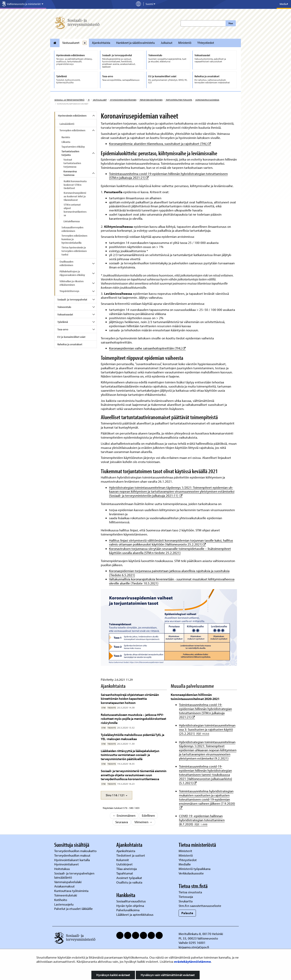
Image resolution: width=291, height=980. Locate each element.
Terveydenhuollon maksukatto (76, 851)
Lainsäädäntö (67, 124)
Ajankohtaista (101, 43)
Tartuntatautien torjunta (179, 100)
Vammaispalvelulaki (68, 882)
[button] (117, 795)
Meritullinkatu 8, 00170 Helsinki (201, 934)
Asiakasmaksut (64, 886)
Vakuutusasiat (65, 314)
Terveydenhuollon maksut (73, 855)
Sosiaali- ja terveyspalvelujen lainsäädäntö (74, 875)
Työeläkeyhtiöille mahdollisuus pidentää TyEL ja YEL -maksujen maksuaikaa (133, 737)
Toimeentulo (64, 307)
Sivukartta (186, 901)
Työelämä (63, 322)
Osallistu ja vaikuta (129, 882)
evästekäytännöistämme (192, 961)
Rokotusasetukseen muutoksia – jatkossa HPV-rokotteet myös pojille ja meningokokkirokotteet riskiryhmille (134, 719)
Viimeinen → (143, 822)
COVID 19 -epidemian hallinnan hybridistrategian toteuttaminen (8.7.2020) (202, 820)
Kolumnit (123, 860)
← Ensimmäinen (124, 815)
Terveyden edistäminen (151, 100)
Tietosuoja (186, 897)
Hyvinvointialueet (67, 864)
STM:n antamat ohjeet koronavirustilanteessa (75, 210)
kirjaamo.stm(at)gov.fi (194, 947)
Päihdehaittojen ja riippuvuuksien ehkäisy (72, 273)
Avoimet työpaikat (129, 878)
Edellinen (148, 815)
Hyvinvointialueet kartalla (72, 860)
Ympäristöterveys (69, 291)
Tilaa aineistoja (127, 869)
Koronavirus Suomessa (207, 100)
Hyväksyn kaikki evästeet (113, 975)
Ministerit (186, 851)
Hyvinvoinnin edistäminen (123, 100)
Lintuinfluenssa (72, 221)
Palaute (187, 913)
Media (284, 4)
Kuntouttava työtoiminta (71, 891)
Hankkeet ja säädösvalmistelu (135, 43)
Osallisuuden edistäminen (66, 263)
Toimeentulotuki (66, 895)
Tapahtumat (125, 873)
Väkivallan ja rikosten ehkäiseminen (72, 283)
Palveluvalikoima (128, 910)
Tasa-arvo (63, 329)
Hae (231, 23)
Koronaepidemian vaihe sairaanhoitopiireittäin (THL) (147, 348)
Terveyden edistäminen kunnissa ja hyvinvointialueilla (74, 239)
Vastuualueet (71, 43)
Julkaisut (167, 43)
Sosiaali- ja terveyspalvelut (72, 299)
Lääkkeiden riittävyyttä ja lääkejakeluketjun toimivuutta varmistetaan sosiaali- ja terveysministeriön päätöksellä (130, 755)
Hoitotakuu (62, 869)
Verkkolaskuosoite (192, 873)
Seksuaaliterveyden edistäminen (72, 229)
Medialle (185, 864)
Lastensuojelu (64, 904)
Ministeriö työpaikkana (195, 869)
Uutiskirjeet (125, 864)
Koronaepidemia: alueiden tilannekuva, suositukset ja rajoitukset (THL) (160, 144)
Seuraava (122, 822)
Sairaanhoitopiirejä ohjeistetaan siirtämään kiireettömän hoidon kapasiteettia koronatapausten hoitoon (130, 699)
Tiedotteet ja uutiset (131, 855)
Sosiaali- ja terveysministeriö (69, 100)
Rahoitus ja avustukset (70, 344)
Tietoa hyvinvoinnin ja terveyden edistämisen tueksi (74, 251)
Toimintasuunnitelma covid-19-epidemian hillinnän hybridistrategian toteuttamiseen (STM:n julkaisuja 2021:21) (168, 176)
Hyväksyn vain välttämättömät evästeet (168, 975)
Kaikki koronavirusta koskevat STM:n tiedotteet (75, 185)
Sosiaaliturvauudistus (131, 901)
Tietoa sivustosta (190, 892)
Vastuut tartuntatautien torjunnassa (72, 163)
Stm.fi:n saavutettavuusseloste (200, 906)
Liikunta (66, 142)
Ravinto (66, 137)
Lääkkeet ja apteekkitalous (135, 914)
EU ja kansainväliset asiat (71, 337)
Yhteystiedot (206, 43)
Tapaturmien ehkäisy (73, 147)
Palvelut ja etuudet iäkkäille (73, 909)
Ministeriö (185, 43)
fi (89, 100)
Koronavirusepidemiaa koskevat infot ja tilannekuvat (75, 196)
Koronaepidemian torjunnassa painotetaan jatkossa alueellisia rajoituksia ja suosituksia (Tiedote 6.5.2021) (169, 573)
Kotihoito (61, 900)
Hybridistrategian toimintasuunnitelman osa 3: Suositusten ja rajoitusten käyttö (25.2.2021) (207, 729)
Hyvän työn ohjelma (130, 906)
